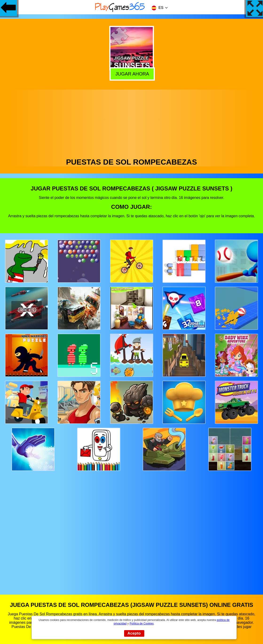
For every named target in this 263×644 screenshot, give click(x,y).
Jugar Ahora (131, 73)
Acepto (134, 633)
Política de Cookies (142, 624)
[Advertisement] (132, 122)
